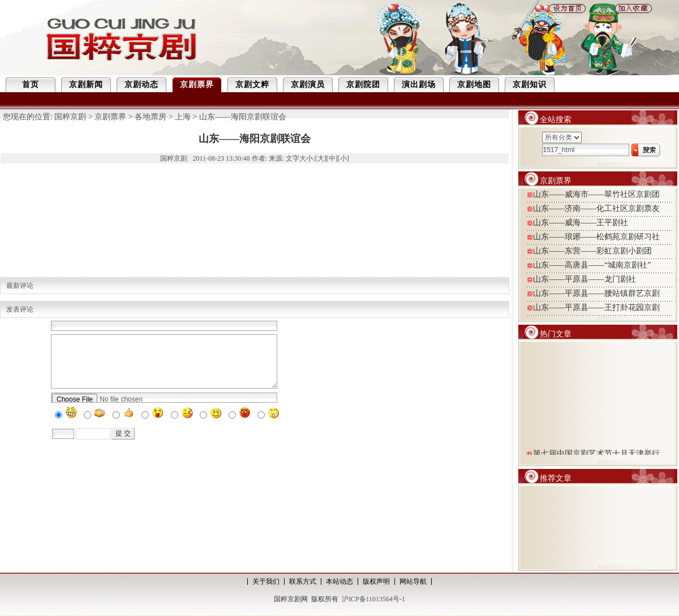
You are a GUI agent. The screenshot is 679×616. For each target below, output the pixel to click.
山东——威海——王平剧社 (581, 223)
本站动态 (339, 581)
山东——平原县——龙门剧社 (585, 279)
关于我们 (266, 581)
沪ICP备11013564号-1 (373, 599)
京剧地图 (474, 85)
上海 (183, 117)
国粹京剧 (70, 117)
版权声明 (376, 581)
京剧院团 (363, 85)
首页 (31, 85)
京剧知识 (530, 85)
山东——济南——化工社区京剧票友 (596, 208)
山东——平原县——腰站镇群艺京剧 (596, 293)
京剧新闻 (86, 85)
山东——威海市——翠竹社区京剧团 (596, 194)
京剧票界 (197, 85)
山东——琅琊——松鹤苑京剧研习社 (596, 237)
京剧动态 (141, 85)
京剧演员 (308, 85)
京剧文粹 (252, 85)
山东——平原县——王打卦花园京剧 (596, 307)
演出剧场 (419, 85)
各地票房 (151, 117)
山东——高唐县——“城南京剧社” (592, 265)
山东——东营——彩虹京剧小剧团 (592, 251)
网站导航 (413, 581)
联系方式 (303, 581)
